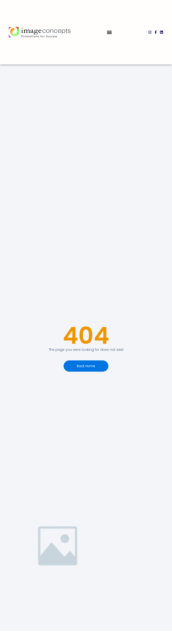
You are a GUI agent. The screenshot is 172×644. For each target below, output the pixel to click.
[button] (109, 32)
